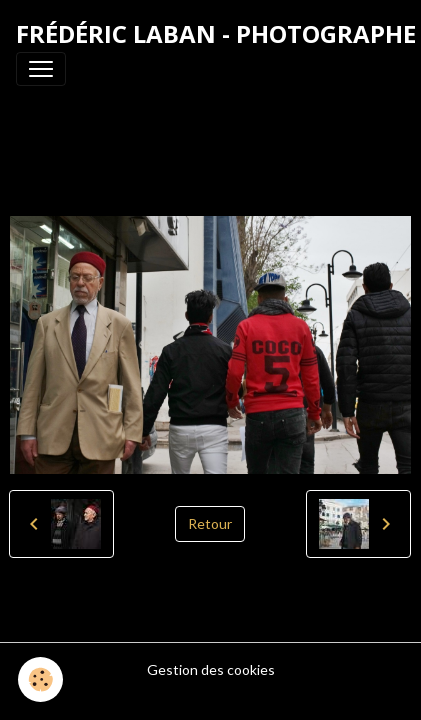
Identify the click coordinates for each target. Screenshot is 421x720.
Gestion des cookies (211, 669)
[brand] (216, 34)
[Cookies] (40, 679)
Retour (210, 523)
